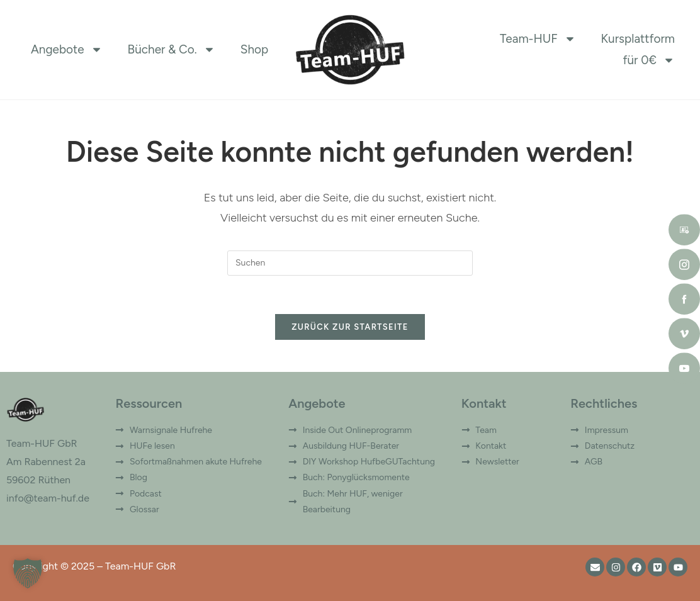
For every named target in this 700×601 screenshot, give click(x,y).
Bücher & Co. (172, 50)
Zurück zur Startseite (350, 327)
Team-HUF (538, 39)
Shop (255, 49)
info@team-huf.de (48, 498)
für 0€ (649, 60)
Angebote (67, 50)
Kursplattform (638, 39)
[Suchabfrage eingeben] (350, 263)
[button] (28, 573)
